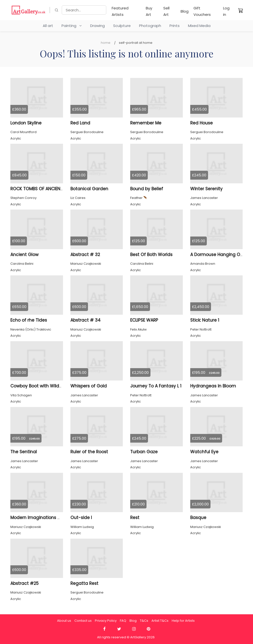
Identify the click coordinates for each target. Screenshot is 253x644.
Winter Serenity (206, 189)
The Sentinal (24, 452)
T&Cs (144, 621)
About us (64, 621)
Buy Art (149, 11)
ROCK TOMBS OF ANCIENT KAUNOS (46, 189)
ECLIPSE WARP (144, 320)
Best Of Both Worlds (151, 255)
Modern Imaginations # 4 (38, 518)
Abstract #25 (24, 583)
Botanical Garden (89, 189)
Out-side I (81, 518)
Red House (201, 123)
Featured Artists (120, 11)
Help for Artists (183, 621)
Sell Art (166, 11)
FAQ (123, 621)
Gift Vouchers (202, 11)
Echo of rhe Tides (29, 320)
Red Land (80, 123)
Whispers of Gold (89, 386)
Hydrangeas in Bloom (213, 386)
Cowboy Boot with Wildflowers (42, 386)
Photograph (150, 26)
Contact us (83, 621)
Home (106, 43)
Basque (198, 518)
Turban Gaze (144, 452)
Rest (135, 518)
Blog (185, 11)
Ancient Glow (24, 255)
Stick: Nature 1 (205, 320)
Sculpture (122, 26)
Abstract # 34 (85, 320)
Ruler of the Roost (89, 452)
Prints (175, 26)
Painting (72, 26)
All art (48, 26)
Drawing (97, 26)
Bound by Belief (147, 189)
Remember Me (146, 123)
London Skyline (26, 123)
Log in (226, 11)
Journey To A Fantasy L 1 (156, 386)
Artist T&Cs (160, 621)
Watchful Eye (204, 452)
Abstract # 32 (85, 255)
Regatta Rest (84, 583)
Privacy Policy (106, 621)
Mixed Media (199, 26)
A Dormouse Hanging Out (217, 255)
